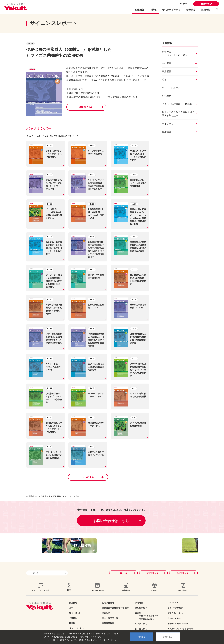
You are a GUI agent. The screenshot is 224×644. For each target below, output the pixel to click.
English (184, 4)
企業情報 (46, 496)
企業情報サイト (33, 496)
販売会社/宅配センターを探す (115, 604)
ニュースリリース (110, 614)
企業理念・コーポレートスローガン (175, 54)
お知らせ (106, 609)
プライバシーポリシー (176, 609)
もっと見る (88, 477)
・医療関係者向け (145, 615)
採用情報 (206, 10)
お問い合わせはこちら (111, 521)
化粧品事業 (140, 604)
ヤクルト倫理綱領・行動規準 (177, 104)
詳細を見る (168, 637)
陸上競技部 (140, 625)
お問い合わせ (108, 598)
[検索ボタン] (66, 569)
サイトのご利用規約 (175, 604)
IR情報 (72, 619)
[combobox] (45, 569)
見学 (71, 604)
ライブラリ (168, 124)
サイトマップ (173, 598)
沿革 (164, 80)
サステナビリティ (171, 10)
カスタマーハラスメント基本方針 (181, 625)
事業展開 (167, 71)
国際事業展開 (108, 619)
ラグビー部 (140, 620)
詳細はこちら (86, 107)
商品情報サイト (183, 569)
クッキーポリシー (175, 614)
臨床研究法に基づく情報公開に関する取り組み (178, 114)
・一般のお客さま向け (146, 611)
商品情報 (205, 4)
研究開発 (191, 10)
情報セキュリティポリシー (178, 619)
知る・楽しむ (75, 609)
